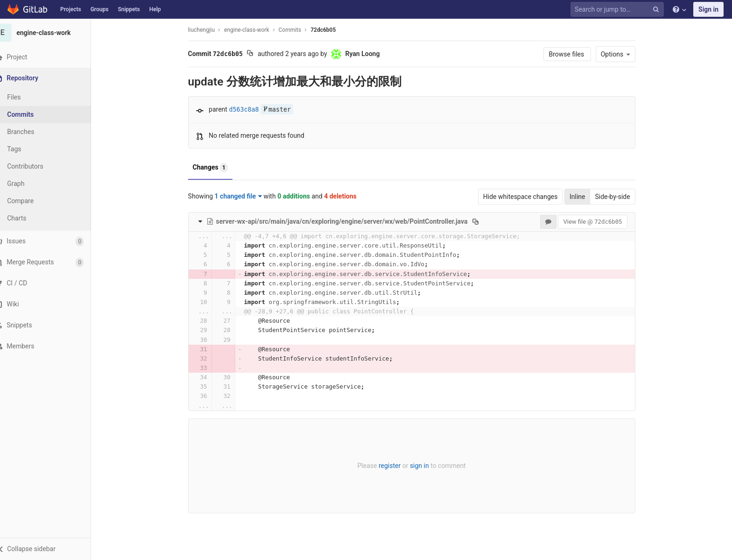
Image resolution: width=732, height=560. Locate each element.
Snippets (129, 9)
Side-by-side (618, 197)
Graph (27, 184)
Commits (32, 114)
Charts (28, 218)
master (282, 110)
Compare (32, 201)
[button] (51, 549)
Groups (100, 9)
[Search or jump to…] (619, 10)
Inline (583, 197)
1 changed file (244, 196)
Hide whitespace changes (526, 197)
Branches (32, 132)
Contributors (37, 166)
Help (155, 9)
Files (25, 97)
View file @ (598, 222)
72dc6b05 (329, 30)
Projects (71, 9)
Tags (26, 149)
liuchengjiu (207, 30)
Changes (216, 168)
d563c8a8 (250, 110)
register (395, 466)
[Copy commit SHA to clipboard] (256, 54)
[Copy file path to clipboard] (482, 221)
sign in (425, 466)
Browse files (573, 54)
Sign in (708, 9)
